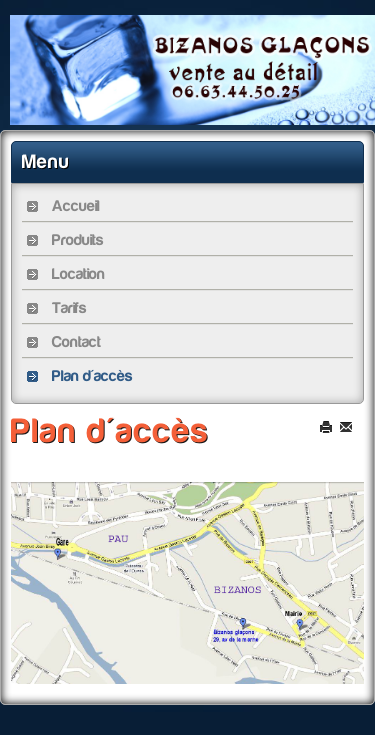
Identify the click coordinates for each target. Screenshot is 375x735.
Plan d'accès (110, 431)
